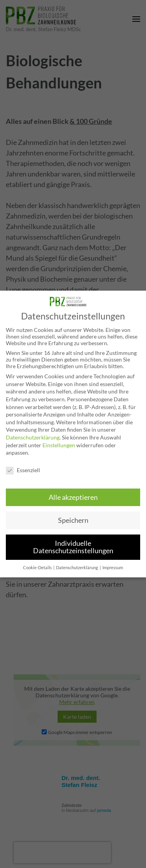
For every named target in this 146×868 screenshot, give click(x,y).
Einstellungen (59, 445)
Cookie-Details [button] (38, 568)
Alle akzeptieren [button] (73, 497)
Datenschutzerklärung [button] (77, 568)
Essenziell (23, 470)
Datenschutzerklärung (33, 437)
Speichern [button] (73, 520)
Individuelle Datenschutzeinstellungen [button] (73, 547)
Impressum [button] (113, 568)
